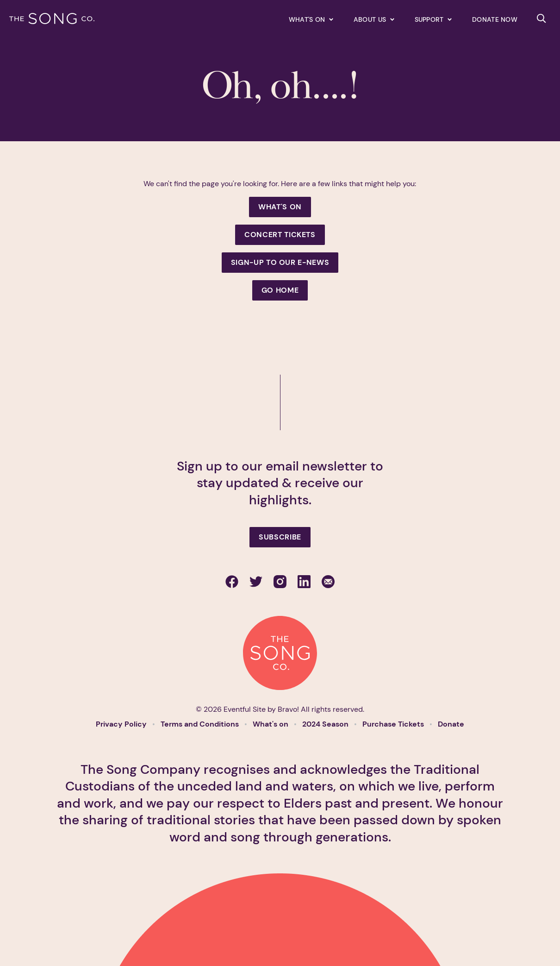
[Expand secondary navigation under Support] (433, 19)
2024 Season (326, 724)
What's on (271, 724)
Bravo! (288, 709)
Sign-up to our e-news (280, 262)
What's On (280, 207)
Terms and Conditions (201, 724)
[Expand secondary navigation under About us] (374, 19)
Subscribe (280, 537)
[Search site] (541, 19)
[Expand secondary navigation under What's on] (311, 19)
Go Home (280, 290)
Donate (451, 724)
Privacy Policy (122, 724)
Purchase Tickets (394, 724)
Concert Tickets (280, 235)
